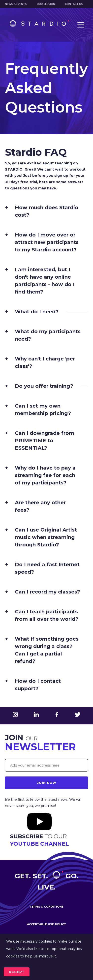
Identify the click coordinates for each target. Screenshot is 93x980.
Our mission (46, 4)
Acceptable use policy (46, 924)
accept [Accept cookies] (17, 972)
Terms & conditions (46, 907)
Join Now (47, 783)
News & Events (16, 4)
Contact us (74, 4)
